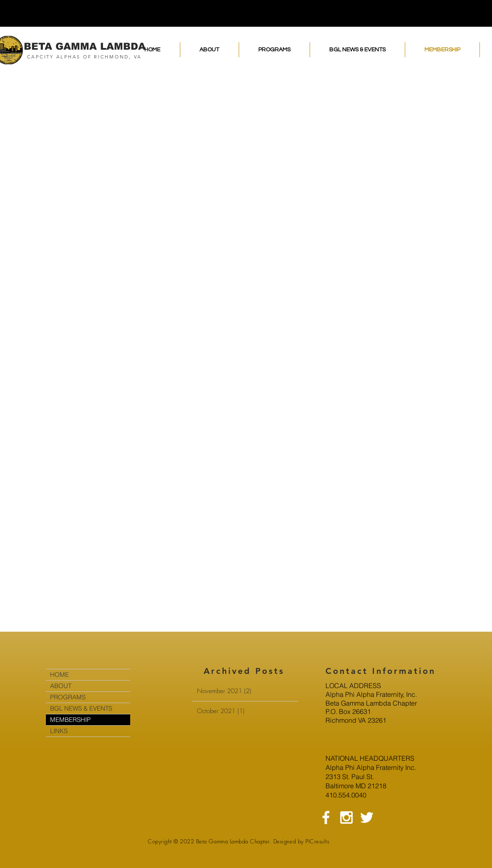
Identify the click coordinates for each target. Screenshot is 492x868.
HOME (59, 674)
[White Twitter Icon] (367, 817)
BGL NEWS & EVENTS (81, 708)
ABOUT (61, 686)
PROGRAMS (68, 697)
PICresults (317, 841)
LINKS (59, 731)
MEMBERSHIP (70, 720)
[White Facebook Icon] (326, 817)
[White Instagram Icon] (346, 817)
